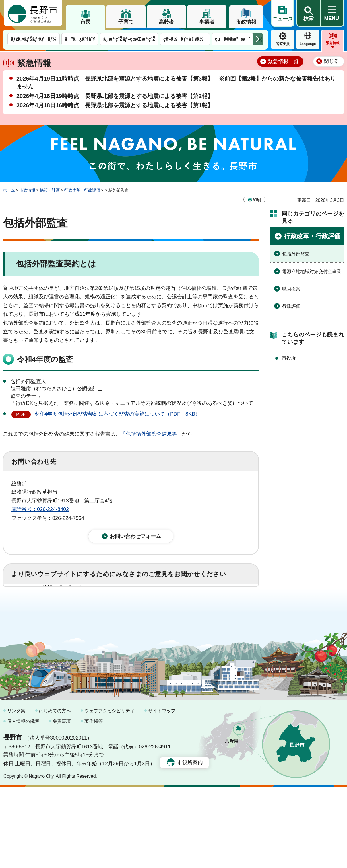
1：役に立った (37, 606)
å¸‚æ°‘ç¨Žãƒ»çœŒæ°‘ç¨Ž (129, 39)
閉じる (331, 61)
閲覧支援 (283, 44)
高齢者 (166, 22)
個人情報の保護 (23, 802)
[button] (308, 13)
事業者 (207, 22)
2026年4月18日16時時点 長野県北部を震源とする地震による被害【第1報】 (115, 105)
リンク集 (16, 792)
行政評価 (291, 306)
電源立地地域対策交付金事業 (312, 271)
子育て (126, 22)
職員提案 (291, 289)
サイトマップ (162, 792)
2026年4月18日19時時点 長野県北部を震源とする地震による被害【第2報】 (115, 96)
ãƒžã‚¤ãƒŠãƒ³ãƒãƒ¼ (34, 39)
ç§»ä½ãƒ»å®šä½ (185, 39)
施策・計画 (50, 190)
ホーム (9, 190)
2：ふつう (81, 606)
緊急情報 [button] (333, 43)
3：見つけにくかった (148, 631)
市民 (86, 22)
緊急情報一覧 (283, 61)
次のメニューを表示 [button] (258, 39)
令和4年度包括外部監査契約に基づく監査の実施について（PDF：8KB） (117, 414)
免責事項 (62, 802)
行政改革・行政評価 (82, 190)
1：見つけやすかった (44, 631)
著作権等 (94, 802)
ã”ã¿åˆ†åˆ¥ (80, 39)
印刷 (257, 200)
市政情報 (246, 22)
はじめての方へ (55, 792)
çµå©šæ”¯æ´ (232, 39)
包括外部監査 (296, 254)
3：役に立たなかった (133, 606)
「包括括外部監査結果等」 (151, 434)
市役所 (289, 358)
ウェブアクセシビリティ (110, 792)
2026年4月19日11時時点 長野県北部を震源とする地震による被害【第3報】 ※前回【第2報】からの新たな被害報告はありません (176, 83)
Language (308, 44)
